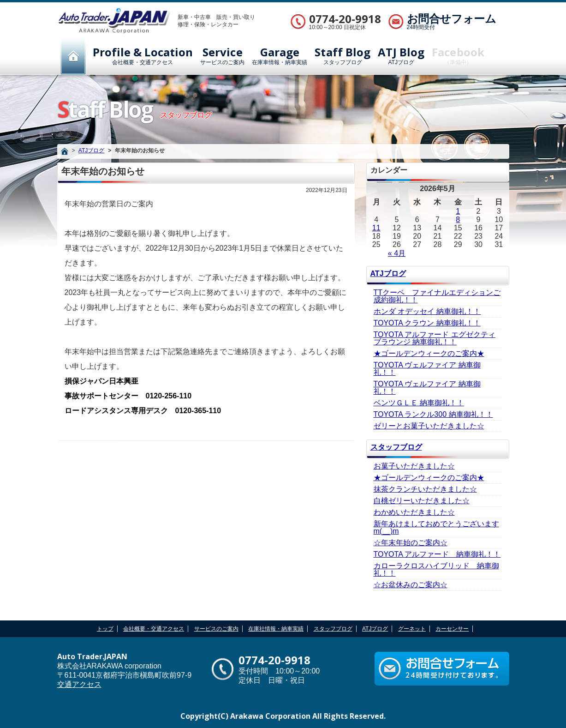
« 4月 (397, 253)
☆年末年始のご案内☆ (411, 543)
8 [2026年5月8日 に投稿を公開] (458, 220)
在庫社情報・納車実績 (276, 629)
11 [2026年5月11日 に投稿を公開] (376, 228)
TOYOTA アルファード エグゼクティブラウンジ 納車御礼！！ (435, 338)
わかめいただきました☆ (414, 512)
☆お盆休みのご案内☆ (411, 585)
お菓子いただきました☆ (414, 466)
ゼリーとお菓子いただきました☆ (429, 426)
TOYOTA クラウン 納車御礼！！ (427, 323)
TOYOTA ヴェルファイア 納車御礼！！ (427, 369)
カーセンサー (452, 629)
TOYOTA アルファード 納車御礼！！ (437, 554)
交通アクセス (79, 684)
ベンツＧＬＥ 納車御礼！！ (419, 403)
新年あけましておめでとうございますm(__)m (436, 527)
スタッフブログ (343, 56)
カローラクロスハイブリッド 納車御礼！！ (436, 569)
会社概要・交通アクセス (143, 56)
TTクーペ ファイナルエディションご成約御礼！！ (437, 296)
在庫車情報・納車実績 (280, 56)
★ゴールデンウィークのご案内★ (429, 353)
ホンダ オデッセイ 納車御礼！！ (427, 311)
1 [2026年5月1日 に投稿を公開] (458, 211)
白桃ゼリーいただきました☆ (422, 501)
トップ (105, 629)
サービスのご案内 (222, 56)
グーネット (412, 629)
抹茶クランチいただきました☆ (425, 489)
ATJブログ (401, 56)
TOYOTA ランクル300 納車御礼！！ (433, 414)
